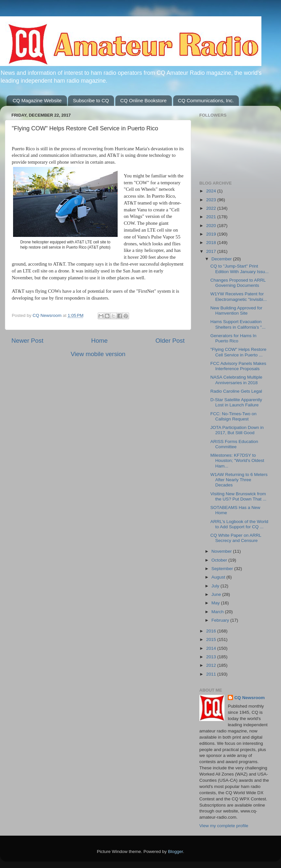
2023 (212, 200)
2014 (212, 648)
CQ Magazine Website (37, 100)
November (222, 551)
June (217, 594)
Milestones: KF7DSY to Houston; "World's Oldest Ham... (237, 460)
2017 (212, 251)
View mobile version (98, 354)
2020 (212, 226)
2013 (212, 657)
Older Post (170, 341)
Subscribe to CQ (91, 100)
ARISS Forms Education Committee (234, 444)
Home (99, 341)
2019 (212, 234)
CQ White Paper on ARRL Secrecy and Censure (236, 538)
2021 (212, 217)
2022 (212, 208)
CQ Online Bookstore (143, 100)
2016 (212, 631)
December (222, 259)
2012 (212, 665)
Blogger (175, 852)
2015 (212, 639)
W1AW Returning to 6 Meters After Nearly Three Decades (239, 480)
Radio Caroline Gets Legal (236, 391)
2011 (212, 674)
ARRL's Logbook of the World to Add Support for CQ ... (239, 524)
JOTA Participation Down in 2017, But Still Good (237, 430)
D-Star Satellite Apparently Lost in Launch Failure (236, 402)
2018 (212, 243)
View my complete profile (224, 826)
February (221, 620)
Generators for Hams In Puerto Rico (233, 338)
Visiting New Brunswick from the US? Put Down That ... (239, 496)
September (223, 569)
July (216, 586)
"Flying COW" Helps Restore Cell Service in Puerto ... (239, 352)
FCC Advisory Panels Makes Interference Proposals (238, 366)
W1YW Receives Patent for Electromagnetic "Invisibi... (239, 296)
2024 (212, 191)
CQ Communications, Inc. (206, 100)
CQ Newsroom (249, 698)
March (218, 612)
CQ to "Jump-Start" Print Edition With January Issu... (240, 269)
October (220, 560)
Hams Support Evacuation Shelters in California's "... (238, 324)
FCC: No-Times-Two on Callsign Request (233, 416)
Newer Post (27, 341)
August (219, 577)
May (216, 603)
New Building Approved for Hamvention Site (236, 311)
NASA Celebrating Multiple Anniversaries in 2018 (236, 380)
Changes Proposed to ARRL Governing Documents (238, 283)
